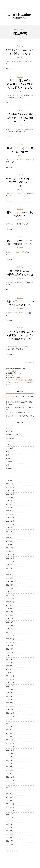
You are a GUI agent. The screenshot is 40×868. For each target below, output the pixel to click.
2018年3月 (10, 770)
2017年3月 (10, 801)
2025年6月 (10, 507)
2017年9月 (10, 787)
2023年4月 (10, 582)
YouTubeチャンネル (12, 435)
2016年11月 (10, 807)
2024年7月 (10, 534)
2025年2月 (10, 514)
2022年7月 (10, 612)
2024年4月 (10, 545)
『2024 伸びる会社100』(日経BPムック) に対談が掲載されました (20, 84)
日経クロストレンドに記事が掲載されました (20, 416)
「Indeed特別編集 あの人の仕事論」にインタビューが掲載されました (20, 335)
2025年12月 (10, 487)
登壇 (8, 465)
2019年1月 (10, 740)
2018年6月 (10, 760)
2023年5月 (10, 578)
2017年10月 (10, 784)
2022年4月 (10, 622)
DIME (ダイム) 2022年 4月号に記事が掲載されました (20, 182)
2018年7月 (10, 757)
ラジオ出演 (10, 448)
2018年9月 (10, 753)
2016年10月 (10, 811)
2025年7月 (10, 504)
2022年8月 (10, 609)
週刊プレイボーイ (12, 224)
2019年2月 (10, 737)
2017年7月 (10, 790)
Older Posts (29, 363)
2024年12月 (10, 518)
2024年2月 (10, 548)
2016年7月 (10, 817)
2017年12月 (10, 777)
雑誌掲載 (20, 46)
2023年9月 (10, 565)
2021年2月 (10, 669)
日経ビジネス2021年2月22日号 (16, 282)
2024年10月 (10, 524)
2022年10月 (10, 602)
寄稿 (8, 451)
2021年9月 (10, 646)
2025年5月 (10, 511)
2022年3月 (10, 625)
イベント (9, 445)
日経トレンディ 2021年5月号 (15, 252)
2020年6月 (10, 696)
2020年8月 (10, 689)
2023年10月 (10, 561)
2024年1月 (10, 551)
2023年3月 (10, 585)
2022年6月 (10, 615)
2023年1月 (10, 592)
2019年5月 (10, 730)
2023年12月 (10, 555)
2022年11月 (10, 598)
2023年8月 (10, 568)
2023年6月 (10, 575)
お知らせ (9, 441)
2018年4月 (10, 767)
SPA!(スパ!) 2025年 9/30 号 (15, 61)
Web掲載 (9, 431)
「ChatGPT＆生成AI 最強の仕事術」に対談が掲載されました (20, 118)
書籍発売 (9, 458)
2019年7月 (10, 723)
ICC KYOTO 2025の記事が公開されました (19, 412)
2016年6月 (10, 821)
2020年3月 (10, 706)
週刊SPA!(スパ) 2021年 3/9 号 (15, 313)
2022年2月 (10, 629)
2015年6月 (10, 844)
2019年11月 (10, 716)
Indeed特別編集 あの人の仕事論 (17, 347)
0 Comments (9, 69)
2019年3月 (10, 733)
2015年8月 (10, 838)
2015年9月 (10, 834)
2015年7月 (10, 841)
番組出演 (9, 462)
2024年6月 (10, 538)
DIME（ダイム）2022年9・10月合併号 (19, 160)
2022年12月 (10, 595)
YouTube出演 (10, 438)
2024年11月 (10, 521)
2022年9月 (10, 605)
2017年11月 (10, 780)
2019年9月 (10, 720)
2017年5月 (10, 797)
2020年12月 (10, 676)
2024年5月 (10, 541)
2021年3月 (10, 666)
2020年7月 (10, 693)
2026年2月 (10, 481)
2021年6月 (10, 656)
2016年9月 (10, 814)
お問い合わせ (12, 371)
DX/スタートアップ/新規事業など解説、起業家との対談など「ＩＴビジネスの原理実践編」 (20, 382)
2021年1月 (10, 673)
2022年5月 (10, 619)
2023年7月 (10, 571)
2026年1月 (10, 484)
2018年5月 (10, 763)
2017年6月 (10, 794)
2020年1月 (10, 710)
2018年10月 (10, 750)
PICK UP (9, 428)
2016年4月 (10, 827)
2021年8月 (10, 649)
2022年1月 (10, 632)
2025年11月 (10, 491)
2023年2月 (10, 588)
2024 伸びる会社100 (15, 95)
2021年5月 (10, 659)
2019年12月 (10, 713)
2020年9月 (10, 686)
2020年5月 (10, 699)
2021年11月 (10, 639)
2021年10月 (10, 642)
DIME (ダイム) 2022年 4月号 (15, 193)
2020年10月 (10, 683)
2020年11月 (10, 679)
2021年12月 (10, 635)
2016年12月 (10, 804)
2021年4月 (10, 662)
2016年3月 (10, 831)
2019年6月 (10, 726)
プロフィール (12, 375)
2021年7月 (10, 652)
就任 (8, 455)
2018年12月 (10, 743)
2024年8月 (10, 531)
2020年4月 (10, 703)
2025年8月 (10, 501)
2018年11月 (10, 747)
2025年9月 (10, 497)
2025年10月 (10, 494)
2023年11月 (10, 558)
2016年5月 (10, 824)
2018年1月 (10, 774)
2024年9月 (10, 528)
